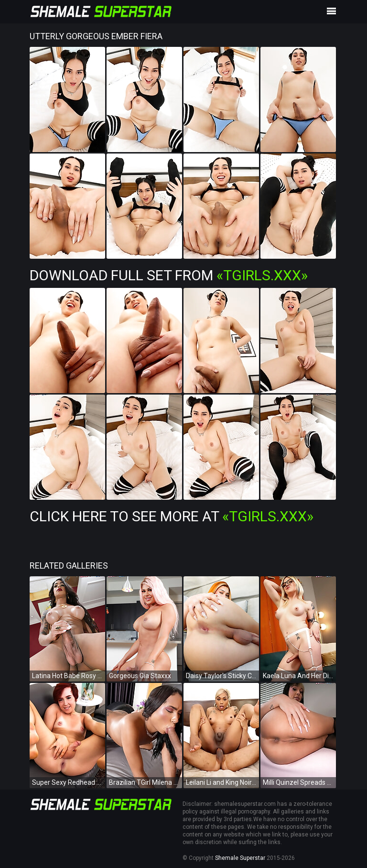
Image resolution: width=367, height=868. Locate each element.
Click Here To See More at (172, 516)
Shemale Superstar (240, 858)
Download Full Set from (169, 275)
